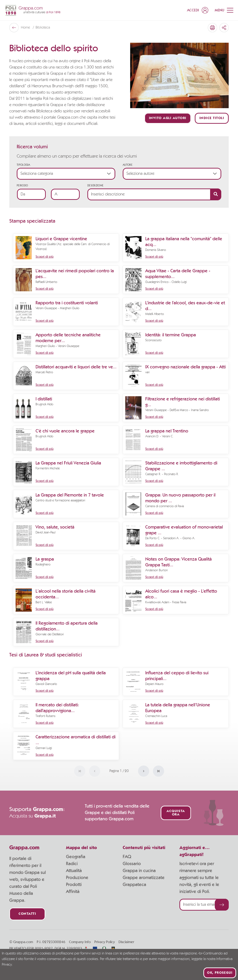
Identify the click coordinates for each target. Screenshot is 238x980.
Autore (128, 165)
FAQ (127, 857)
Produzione (77, 878)
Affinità (73, 892)
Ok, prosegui (220, 973)
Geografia (76, 857)
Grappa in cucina (139, 871)
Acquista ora (176, 813)
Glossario (132, 864)
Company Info (80, 942)
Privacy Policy (105, 942)
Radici (72, 864)
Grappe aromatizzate (144, 878)
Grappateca (134, 885)
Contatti (27, 914)
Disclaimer (126, 942)
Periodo (22, 185)
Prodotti (74, 885)
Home (26, 28)
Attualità (74, 871)
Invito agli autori (168, 118)
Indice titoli (212, 118)
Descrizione (95, 185)
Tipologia (23, 165)
